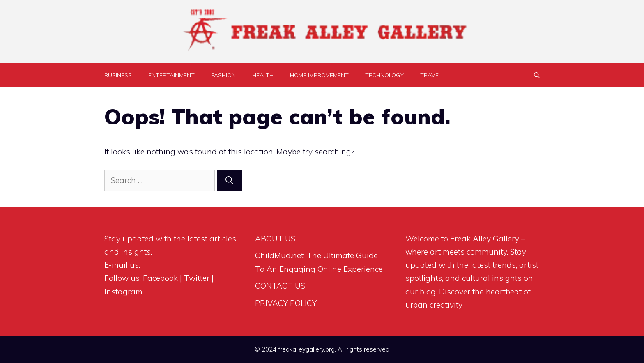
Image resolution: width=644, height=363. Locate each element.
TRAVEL (431, 75)
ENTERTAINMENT (171, 75)
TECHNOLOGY (384, 75)
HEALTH (263, 75)
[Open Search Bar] (537, 75)
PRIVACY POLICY (286, 303)
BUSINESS (118, 75)
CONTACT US (280, 286)
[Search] (229, 180)
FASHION (223, 75)
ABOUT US (275, 239)
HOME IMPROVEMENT (319, 75)
